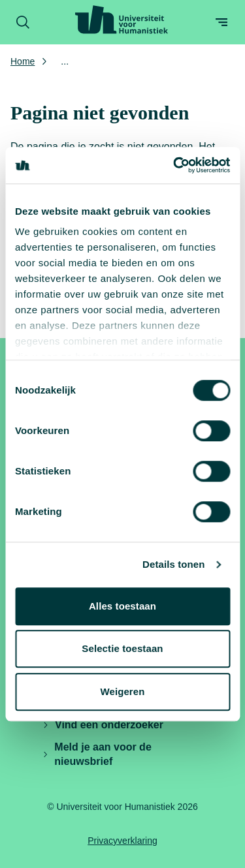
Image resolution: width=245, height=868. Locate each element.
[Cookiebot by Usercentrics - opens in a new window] (174, 165)
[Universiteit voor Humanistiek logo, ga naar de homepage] (122, 20)
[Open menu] (221, 22)
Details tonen (173, 564)
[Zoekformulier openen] (23, 22)
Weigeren (122, 691)
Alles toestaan (122, 606)
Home (23, 61)
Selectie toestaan (122, 648)
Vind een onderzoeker (103, 725)
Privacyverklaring (122, 841)
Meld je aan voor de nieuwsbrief (97, 754)
